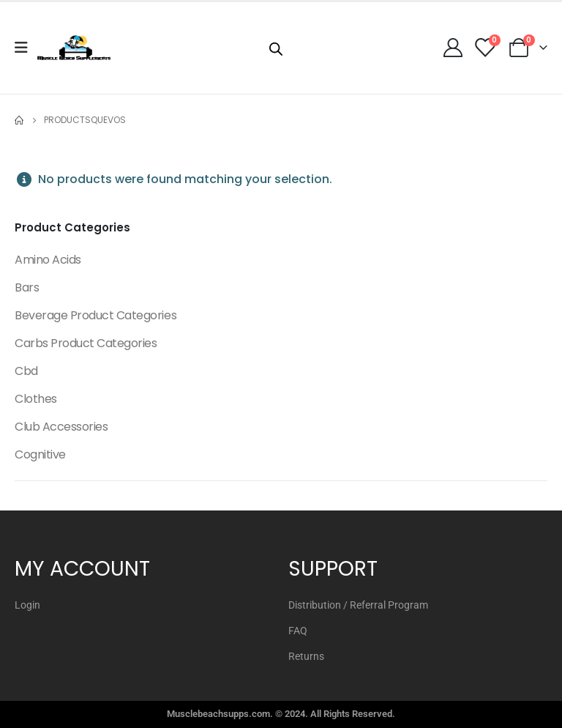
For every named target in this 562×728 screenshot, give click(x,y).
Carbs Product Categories (86, 343)
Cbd (26, 371)
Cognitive (40, 454)
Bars (27, 287)
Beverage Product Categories (95, 315)
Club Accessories (61, 427)
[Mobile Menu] (26, 48)
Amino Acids (48, 260)
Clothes (36, 399)
